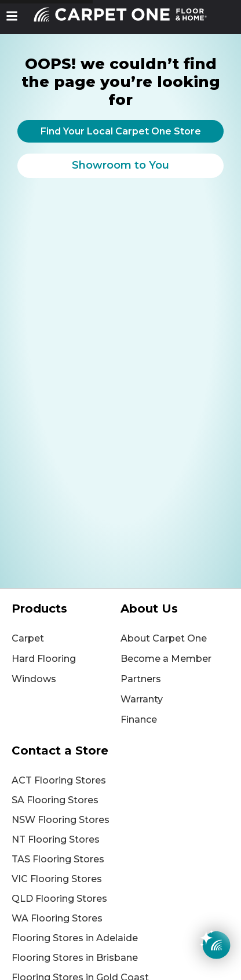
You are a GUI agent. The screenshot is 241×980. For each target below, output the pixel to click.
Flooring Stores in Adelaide (75, 938)
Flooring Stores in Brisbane (75, 958)
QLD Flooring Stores (59, 899)
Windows (34, 679)
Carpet (28, 638)
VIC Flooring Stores (57, 879)
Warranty (142, 699)
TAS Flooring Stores (58, 859)
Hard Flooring (44, 659)
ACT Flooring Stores (59, 780)
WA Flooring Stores (57, 918)
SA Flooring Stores (55, 800)
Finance (139, 719)
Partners (141, 679)
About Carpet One (164, 638)
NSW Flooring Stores (61, 820)
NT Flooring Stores (56, 839)
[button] (12, 16)
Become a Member (166, 659)
